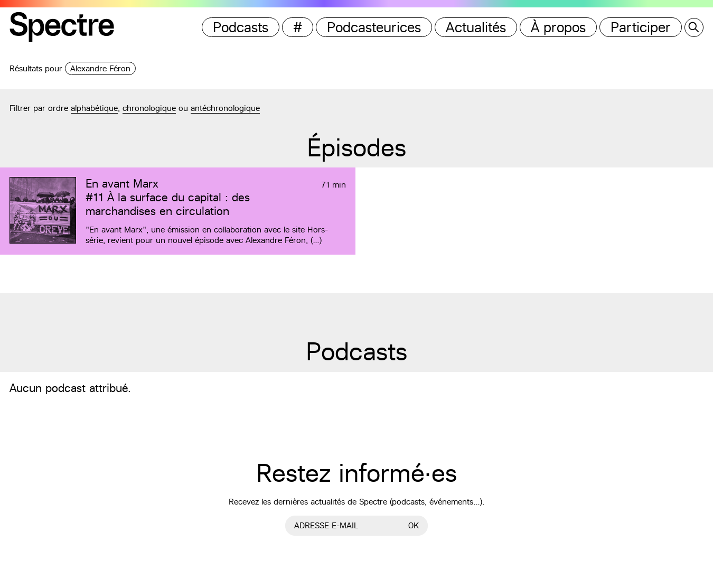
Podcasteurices (374, 27)
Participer (641, 27)
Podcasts (241, 27)
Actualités (476, 27)
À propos (558, 27)
